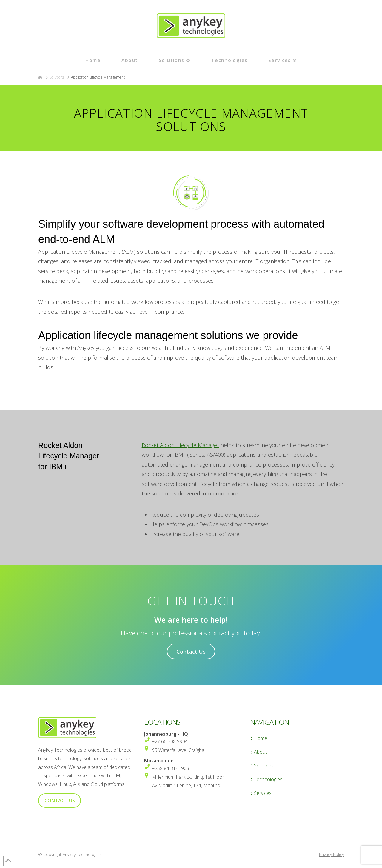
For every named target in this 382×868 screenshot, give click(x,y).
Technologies (266, 779)
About (258, 752)
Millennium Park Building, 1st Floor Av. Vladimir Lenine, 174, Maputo (188, 781)
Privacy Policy (331, 854)
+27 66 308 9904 (170, 741)
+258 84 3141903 (171, 768)
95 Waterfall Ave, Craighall (179, 750)
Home (259, 738)
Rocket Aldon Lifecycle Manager (180, 445)
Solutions (262, 766)
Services (261, 793)
